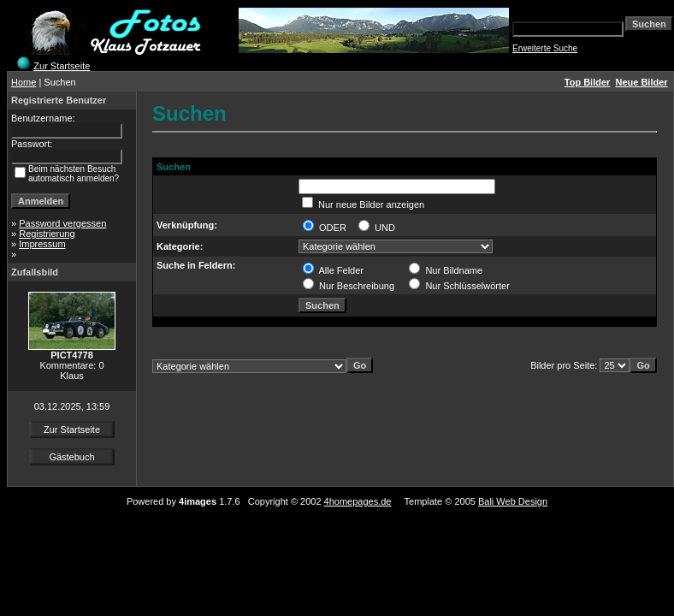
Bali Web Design (513, 501)
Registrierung (47, 234)
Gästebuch (71, 457)
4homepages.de (358, 501)
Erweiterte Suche (545, 48)
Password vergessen (62, 223)
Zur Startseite (62, 66)
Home (24, 82)
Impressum (42, 244)
